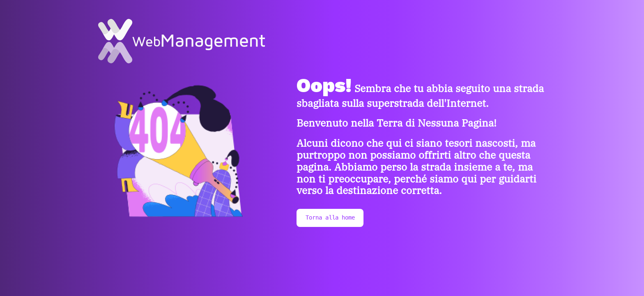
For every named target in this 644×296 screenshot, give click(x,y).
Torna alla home (330, 217)
